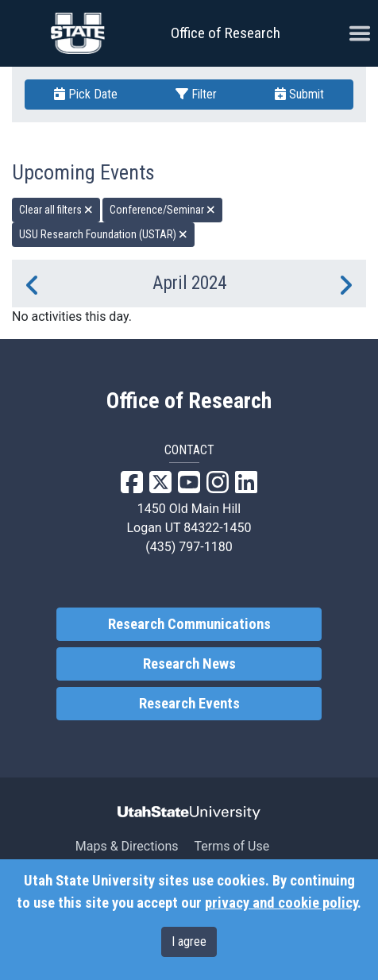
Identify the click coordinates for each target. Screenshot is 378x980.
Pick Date (86, 94)
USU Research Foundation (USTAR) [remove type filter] (103, 234)
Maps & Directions (127, 846)
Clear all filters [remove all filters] (56, 210)
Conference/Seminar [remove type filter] (162, 210)
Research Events (189, 704)
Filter (196, 94)
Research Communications (189, 624)
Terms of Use (231, 846)
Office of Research (226, 33)
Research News (189, 664)
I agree (189, 941)
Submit (299, 94)
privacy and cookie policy (281, 903)
